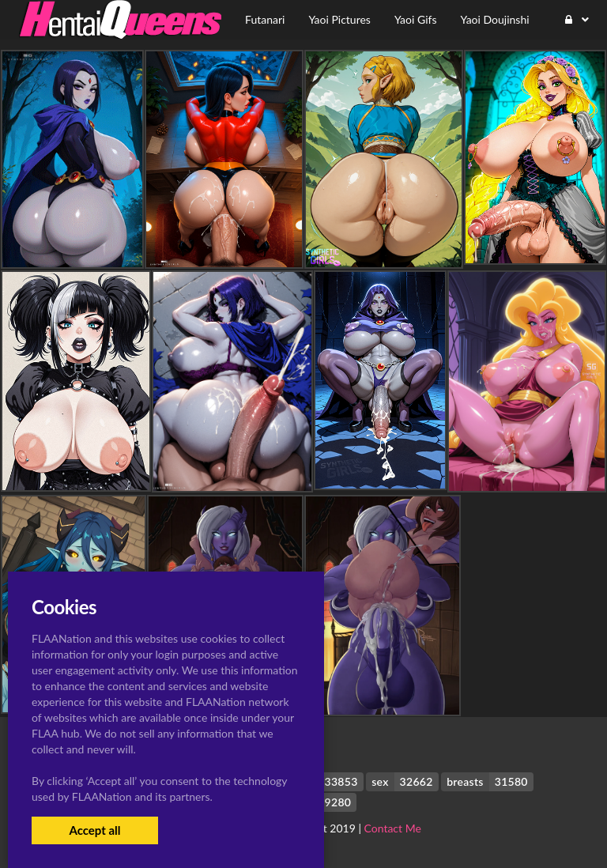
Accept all (94, 830)
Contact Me (393, 828)
